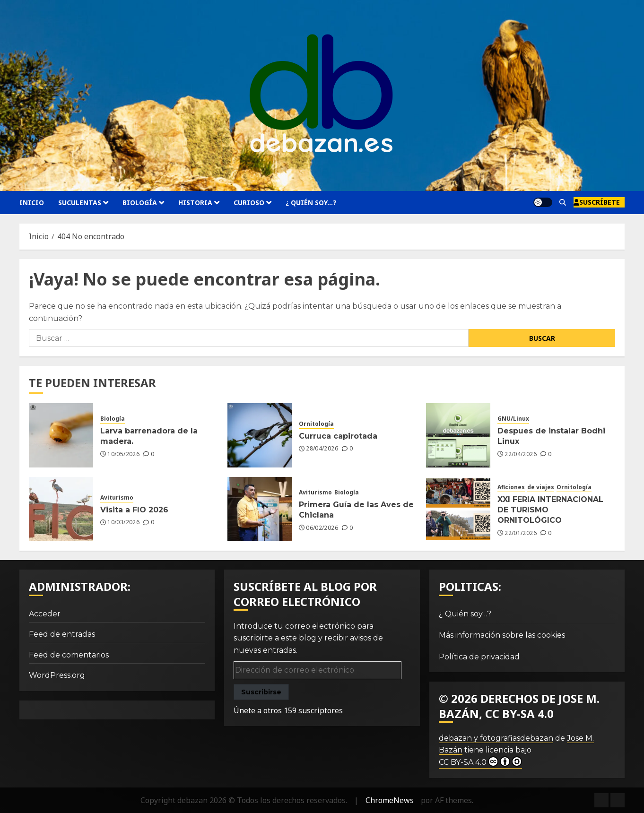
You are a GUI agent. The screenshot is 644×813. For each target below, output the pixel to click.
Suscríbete (597, 202)
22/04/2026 (521, 454)
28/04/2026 (322, 449)
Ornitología (316, 424)
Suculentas (80, 203)
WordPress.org (57, 675)
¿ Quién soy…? (311, 203)
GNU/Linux (513, 419)
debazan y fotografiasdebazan (496, 738)
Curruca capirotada (338, 436)
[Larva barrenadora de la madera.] (61, 435)
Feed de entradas (62, 634)
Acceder (45, 614)
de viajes (541, 487)
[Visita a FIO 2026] (61, 509)
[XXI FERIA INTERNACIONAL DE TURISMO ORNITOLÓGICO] (458, 509)
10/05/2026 (123, 454)
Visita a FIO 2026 (134, 510)
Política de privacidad (479, 657)
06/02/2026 (322, 528)
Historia (195, 203)
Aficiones (511, 487)
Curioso (249, 203)
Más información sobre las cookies (502, 635)
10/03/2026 (123, 522)
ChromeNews (390, 800)
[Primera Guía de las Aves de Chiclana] (260, 509)
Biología (140, 203)
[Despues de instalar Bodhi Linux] (458, 435)
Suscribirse (261, 692)
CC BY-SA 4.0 (480, 761)
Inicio (32, 203)
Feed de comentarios (69, 655)
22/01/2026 (521, 533)
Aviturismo (117, 498)
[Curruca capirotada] (260, 435)
